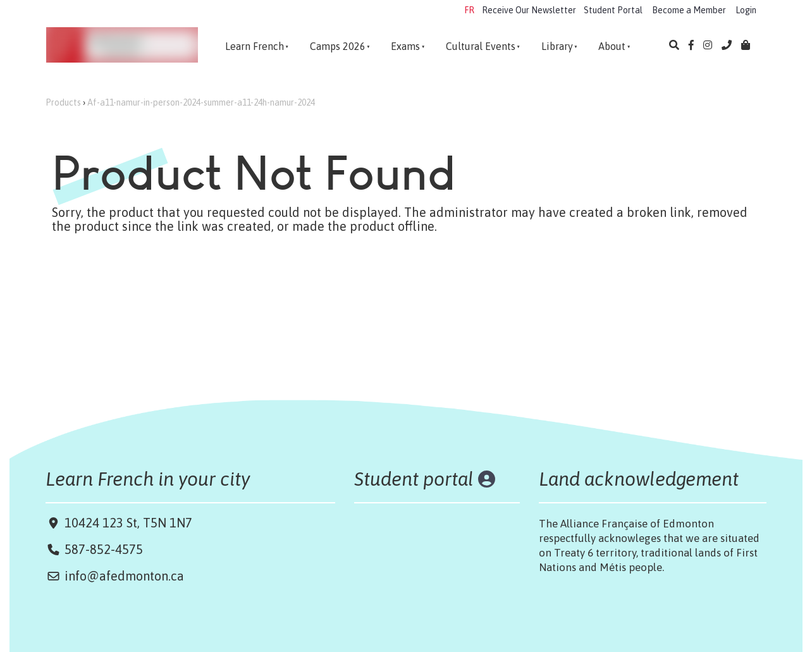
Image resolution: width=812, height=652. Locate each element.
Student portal (414, 479)
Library (557, 46)
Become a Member (689, 10)
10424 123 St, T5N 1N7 (127, 523)
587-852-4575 (104, 549)
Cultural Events (481, 46)
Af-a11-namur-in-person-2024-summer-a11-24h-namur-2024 (201, 102)
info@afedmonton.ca (124, 576)
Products (63, 102)
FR (469, 10)
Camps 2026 (338, 46)
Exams (405, 46)
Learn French (255, 46)
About (612, 46)
